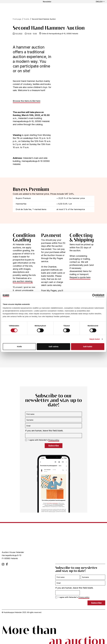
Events (27, 19)
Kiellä (19, 347)
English (99, 2)
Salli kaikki (88, 347)
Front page (17, 19)
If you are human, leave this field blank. (44, 431)
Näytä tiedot (95, 339)
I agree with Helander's (42, 440)
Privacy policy (54, 440)
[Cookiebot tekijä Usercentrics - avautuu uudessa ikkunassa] (94, 296)
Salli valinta (53, 347)
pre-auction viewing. (23, 281)
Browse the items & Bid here (27, 101)
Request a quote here (80, 277)
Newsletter (47, 2)
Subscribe (54, 446)
